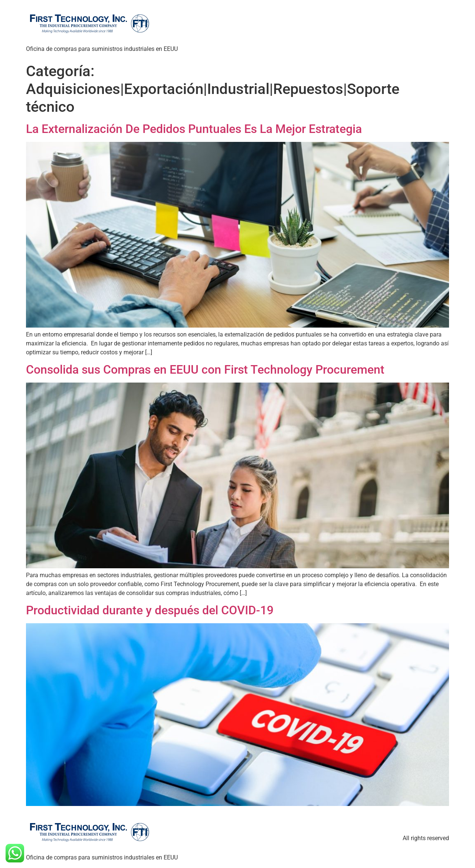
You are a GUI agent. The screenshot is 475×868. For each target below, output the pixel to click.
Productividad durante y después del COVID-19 (150, 610)
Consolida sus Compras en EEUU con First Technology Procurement (205, 370)
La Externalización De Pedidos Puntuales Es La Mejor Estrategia (194, 129)
